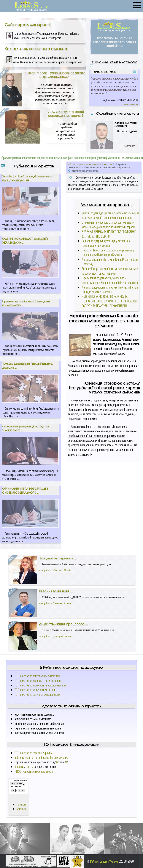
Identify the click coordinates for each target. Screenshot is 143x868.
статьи (30, 767)
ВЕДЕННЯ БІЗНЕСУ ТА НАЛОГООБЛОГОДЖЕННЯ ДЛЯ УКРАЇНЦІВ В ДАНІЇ (109, 234)
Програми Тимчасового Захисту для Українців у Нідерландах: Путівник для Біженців (108, 252)
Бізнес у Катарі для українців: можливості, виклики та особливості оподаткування (110, 271)
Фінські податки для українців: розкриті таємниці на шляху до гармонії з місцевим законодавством (110, 215)
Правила (21, 804)
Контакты (22, 809)
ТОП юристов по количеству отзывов (35, 690)
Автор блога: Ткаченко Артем (55, 603)
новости (19, 767)
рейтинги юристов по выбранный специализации (41, 757)
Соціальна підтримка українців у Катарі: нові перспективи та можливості (106, 243)
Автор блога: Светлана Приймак (56, 570)
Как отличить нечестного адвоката (37, 49)
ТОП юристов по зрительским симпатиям (37, 676)
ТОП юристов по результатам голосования (38, 694)
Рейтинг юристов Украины (83, 164)
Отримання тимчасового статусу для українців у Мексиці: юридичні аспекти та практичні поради (108, 225)
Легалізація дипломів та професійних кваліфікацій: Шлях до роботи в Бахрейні (110, 289)
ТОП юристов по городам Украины (33, 753)
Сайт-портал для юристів (28, 24)
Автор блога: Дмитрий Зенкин (55, 636)
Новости (107, 164)
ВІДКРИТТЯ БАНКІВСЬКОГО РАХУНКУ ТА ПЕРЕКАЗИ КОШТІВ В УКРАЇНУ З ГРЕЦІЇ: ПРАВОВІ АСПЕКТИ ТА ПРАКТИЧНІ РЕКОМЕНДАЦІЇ (110, 301)
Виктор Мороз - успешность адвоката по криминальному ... (55, 75)
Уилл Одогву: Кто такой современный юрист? (66, 114)
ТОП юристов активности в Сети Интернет (38, 680)
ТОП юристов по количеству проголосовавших (40, 685)
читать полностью (131, 104)
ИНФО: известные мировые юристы (34, 771)
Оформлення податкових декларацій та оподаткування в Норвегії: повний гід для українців (110, 280)
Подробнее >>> (131, 146)
